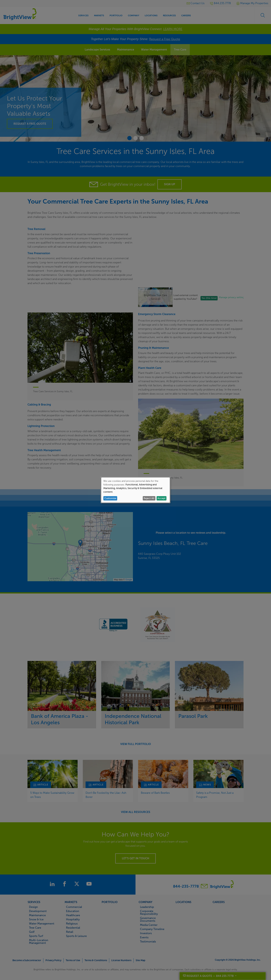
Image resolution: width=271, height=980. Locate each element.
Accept (161, 498)
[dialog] (135, 490)
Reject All (149, 498)
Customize (110, 498)
